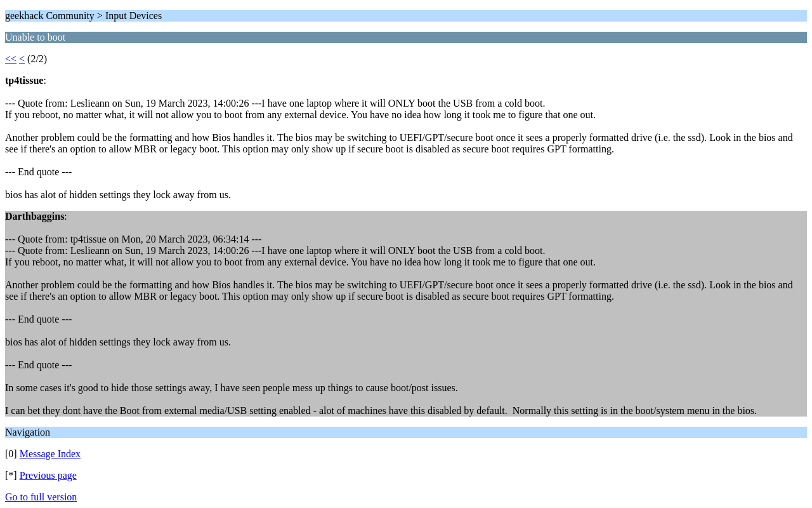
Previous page (48, 475)
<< (11, 59)
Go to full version (41, 497)
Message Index (50, 454)
